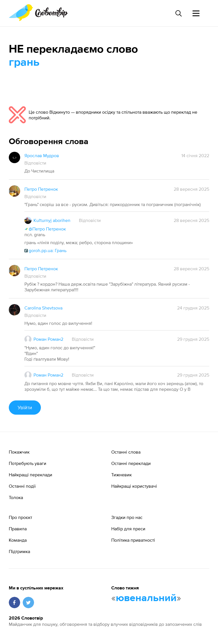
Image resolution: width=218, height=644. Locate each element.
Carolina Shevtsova (43, 308)
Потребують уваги (28, 463)
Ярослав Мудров (42, 155)
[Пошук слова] (178, 13)
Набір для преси (128, 529)
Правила (18, 529)
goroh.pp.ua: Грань (45, 250)
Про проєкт (20, 517)
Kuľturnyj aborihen (52, 220)
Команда (18, 540)
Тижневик (121, 475)
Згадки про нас (127, 517)
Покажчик (19, 452)
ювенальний (146, 598)
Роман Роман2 (48, 339)
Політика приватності (133, 540)
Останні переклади (131, 463)
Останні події (22, 486)
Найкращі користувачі (134, 486)
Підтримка (19, 551)
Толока (16, 497)
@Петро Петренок (45, 229)
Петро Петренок (41, 189)
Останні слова (126, 452)
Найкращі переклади (31, 475)
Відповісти (35, 163)
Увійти (25, 407)
